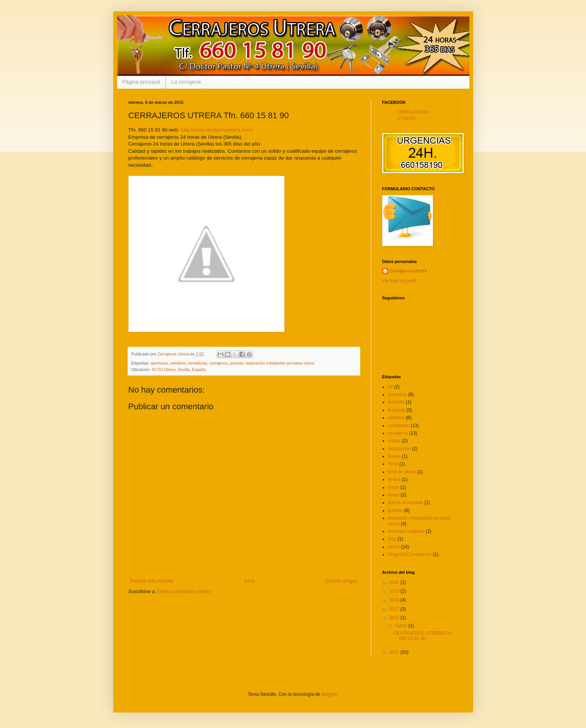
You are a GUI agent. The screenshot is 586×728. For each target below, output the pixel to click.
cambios (178, 363)
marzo (401, 626)
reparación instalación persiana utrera (280, 363)
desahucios (399, 449)
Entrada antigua (341, 581)
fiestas (395, 479)
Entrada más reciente (152, 581)
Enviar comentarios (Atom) (184, 592)
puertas (237, 363)
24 (390, 387)
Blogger (329, 694)
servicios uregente (406, 531)
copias (395, 441)
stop (392, 539)
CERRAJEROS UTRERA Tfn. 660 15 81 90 (423, 636)
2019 (395, 591)
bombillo (396, 402)
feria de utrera (402, 472)
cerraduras (197, 363)
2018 (395, 600)
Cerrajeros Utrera (409, 271)
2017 (395, 609)
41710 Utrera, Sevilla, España (179, 369)
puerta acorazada (406, 503)
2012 (395, 652)
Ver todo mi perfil (399, 281)
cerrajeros (219, 363)
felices (394, 456)
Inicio (249, 581)
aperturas (159, 363)
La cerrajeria (186, 82)
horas (394, 487)
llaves (394, 495)
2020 (395, 582)
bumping (397, 410)
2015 (395, 618)
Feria (393, 464)
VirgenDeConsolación (410, 554)
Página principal (141, 82)
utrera (394, 547)
